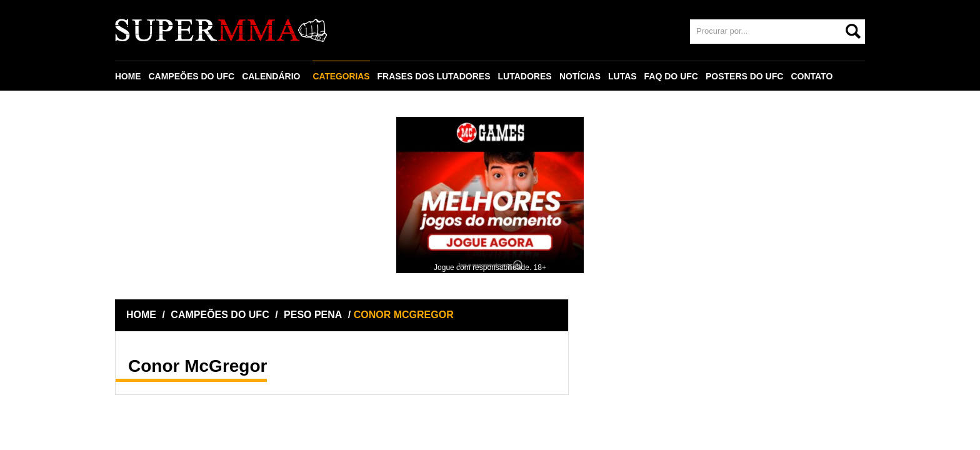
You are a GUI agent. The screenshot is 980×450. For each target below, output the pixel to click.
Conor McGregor (197, 366)
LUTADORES (526, 76)
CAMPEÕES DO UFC (192, 76)
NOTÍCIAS (581, 76)
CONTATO (813, 76)
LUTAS (624, 76)
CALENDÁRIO (272, 76)
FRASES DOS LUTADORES (435, 76)
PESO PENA (313, 315)
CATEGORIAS (342, 76)
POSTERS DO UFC (746, 76)
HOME (128, 76)
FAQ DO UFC (672, 76)
